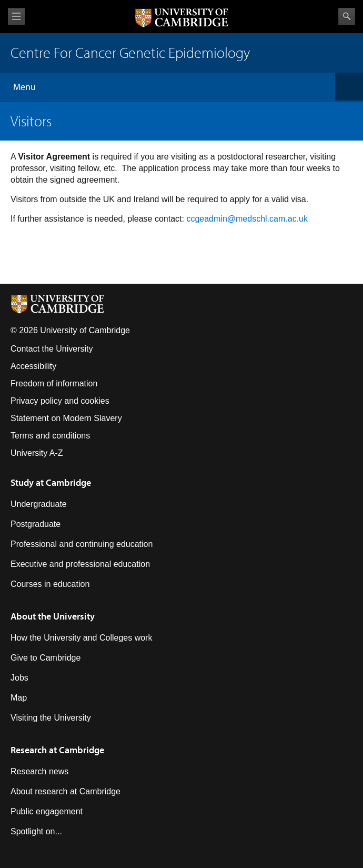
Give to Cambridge (46, 658)
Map (19, 698)
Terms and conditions (50, 436)
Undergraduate (39, 504)
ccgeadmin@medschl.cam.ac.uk (247, 219)
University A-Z (37, 453)
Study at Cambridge (51, 482)
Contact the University (52, 349)
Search (347, 16)
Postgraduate (36, 524)
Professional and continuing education (82, 544)
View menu (16, 17)
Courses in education (50, 584)
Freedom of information (54, 383)
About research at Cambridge (65, 791)
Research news (39, 771)
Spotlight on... (36, 831)
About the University (53, 616)
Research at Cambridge (57, 750)
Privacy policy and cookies (60, 401)
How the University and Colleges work (81, 638)
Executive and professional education (80, 564)
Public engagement (47, 811)
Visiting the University (51, 718)
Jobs (19, 678)
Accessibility (33, 366)
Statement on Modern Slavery (66, 418)
